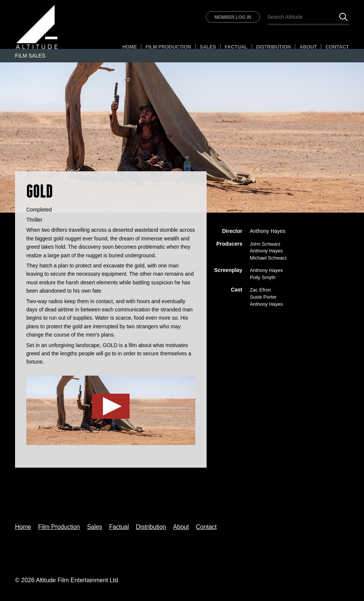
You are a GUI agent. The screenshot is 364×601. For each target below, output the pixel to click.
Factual (236, 47)
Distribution (273, 47)
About (308, 47)
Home (129, 47)
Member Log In (233, 17)
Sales (208, 47)
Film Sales (30, 56)
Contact (337, 47)
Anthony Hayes (268, 231)
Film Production (168, 47)
